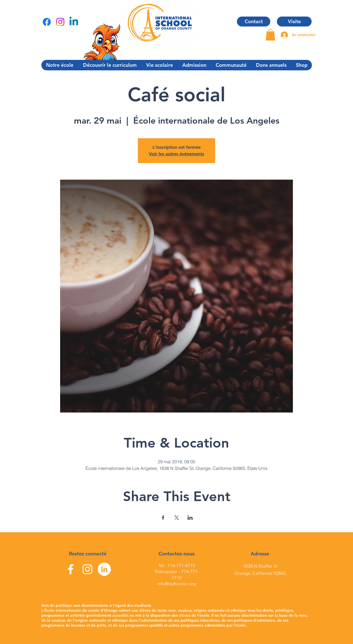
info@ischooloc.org (177, 584)
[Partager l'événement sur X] (177, 518)
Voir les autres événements (176, 154)
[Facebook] (47, 22)
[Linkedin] (74, 22)
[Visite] (294, 22)
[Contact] (254, 22)
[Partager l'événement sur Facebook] (163, 518)
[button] (270, 35)
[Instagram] (60, 22)
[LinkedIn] (104, 569)
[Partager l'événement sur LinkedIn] (190, 518)
